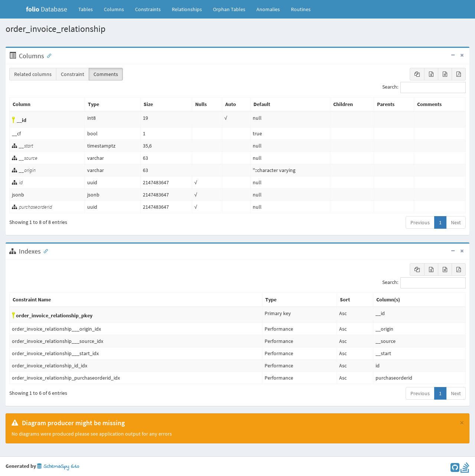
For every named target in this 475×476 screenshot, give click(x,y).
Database (47, 9)
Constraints (148, 9)
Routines (301, 9)
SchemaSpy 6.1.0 (58, 467)
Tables (88, 9)
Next (456, 222)
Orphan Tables (229, 9)
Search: (424, 87)
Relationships (187, 9)
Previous (420, 222)
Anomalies (268, 9)
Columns (114, 9)
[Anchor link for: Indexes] (44, 251)
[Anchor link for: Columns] (47, 55)
